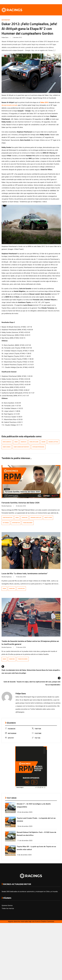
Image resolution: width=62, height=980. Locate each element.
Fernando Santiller (36, 518)
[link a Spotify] (57, 2)
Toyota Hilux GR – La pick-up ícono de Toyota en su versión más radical (36, 848)
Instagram (11, 733)
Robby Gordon (7, 447)
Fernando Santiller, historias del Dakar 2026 (20, 503)
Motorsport (6, 20)
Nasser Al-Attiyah (53, 442)
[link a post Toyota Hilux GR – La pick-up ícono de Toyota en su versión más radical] (10, 855)
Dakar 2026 (25, 518)
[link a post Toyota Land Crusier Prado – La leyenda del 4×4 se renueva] (10, 827)
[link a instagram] (53, 2)
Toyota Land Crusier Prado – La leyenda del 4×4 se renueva (36, 820)
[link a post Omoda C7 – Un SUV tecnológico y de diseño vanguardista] (10, 812)
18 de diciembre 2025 (25, 826)
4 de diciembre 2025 (24, 855)
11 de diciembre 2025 (25, 841)
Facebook (10, 729)
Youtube (37, 733)
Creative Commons (47, 922)
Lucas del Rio (21, 589)
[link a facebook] (49, 2)
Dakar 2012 (44, 102)
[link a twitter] (51, 2)
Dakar (16, 442)
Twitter (36, 729)
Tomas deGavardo (28, 523)
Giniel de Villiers (34, 442)
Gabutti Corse (48, 518)
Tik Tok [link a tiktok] (36, 738)
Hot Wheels (6, 523)
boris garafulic (7, 442)
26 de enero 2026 (21, 506)
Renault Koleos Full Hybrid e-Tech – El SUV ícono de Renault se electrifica (36, 834)
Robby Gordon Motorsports (21, 447)
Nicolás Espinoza (7, 506)
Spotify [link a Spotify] (10, 738)
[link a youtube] (55, 2)
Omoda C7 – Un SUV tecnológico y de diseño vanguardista (34, 805)
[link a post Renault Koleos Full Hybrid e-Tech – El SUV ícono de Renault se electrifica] (10, 841)
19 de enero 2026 (21, 577)
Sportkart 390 (16, 523)
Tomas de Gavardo (23, 659)
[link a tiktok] (59, 2)
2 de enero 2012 (17, 37)
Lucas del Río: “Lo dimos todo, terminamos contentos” (25, 573)
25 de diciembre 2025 (25, 812)
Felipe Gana (5, 37)
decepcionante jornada (9, 105)
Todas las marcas (8, 908)
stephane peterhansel (38, 447)
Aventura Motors (8, 518)
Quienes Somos (7, 906)
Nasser (43, 442)
